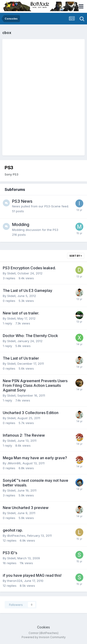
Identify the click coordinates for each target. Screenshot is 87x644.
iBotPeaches (16, 536)
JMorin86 (14, 463)
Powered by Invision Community (44, 637)
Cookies (43, 627)
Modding (21, 224)
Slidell (11, 273)
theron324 (15, 581)
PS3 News (22, 201)
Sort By (76, 256)
